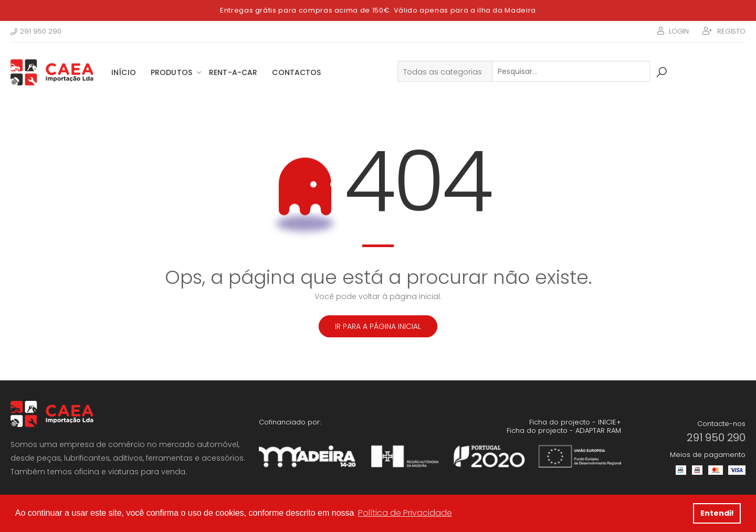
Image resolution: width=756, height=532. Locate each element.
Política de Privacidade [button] (405, 513)
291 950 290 (36, 31)
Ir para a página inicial (378, 326)
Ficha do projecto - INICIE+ (575, 422)
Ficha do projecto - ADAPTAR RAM (564, 430)
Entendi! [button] (717, 513)
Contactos (296, 72)
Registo (731, 31)
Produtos (171, 72)
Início (124, 72)
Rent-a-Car (233, 72)
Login (679, 31)
